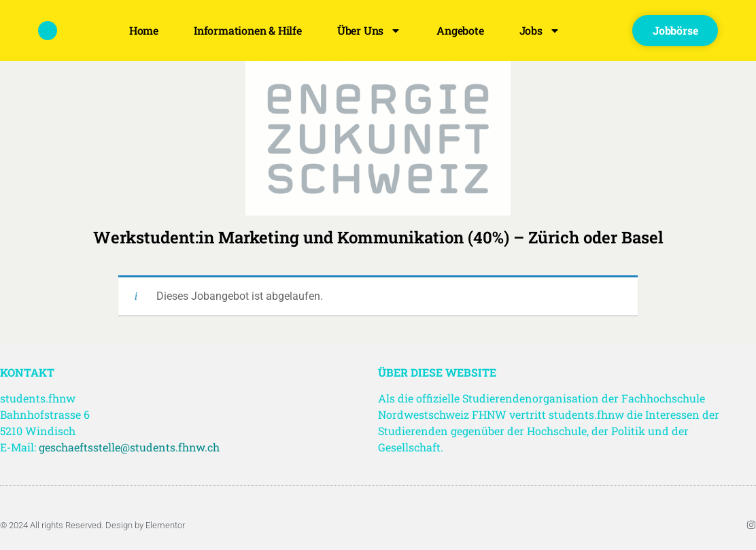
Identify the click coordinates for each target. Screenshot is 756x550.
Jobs (540, 31)
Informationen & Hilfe (248, 30)
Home (144, 30)
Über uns (369, 31)
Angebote (460, 30)
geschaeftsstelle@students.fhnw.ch (129, 447)
